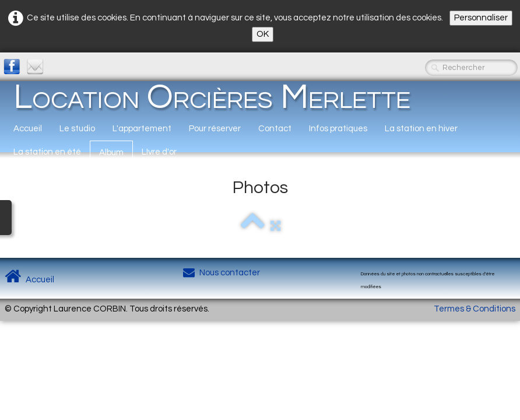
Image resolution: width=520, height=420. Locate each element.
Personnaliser (481, 18)
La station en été (47, 152)
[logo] (212, 97)
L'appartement (142, 129)
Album (111, 153)
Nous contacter (222, 273)
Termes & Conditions (475, 309)
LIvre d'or (159, 152)
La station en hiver (421, 129)
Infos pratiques (338, 129)
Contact (275, 129)
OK (263, 34)
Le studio (77, 129)
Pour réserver (215, 129)
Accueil (28, 129)
